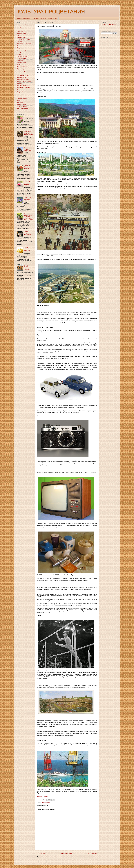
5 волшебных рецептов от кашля (28, 199)
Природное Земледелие (23, 88)
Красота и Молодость (23, 50)
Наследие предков (22, 71)
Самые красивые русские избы (28, 149)
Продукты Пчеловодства (23, 92)
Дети (18, 35)
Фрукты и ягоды (21, 102)
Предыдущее (92, 853)
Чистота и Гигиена (22, 107)
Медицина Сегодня (22, 56)
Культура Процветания (24, 19)
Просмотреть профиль (107, 27)
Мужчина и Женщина (23, 67)
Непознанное (20, 73)
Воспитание (20, 31)
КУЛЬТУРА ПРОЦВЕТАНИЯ (51, 12)
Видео (18, 29)
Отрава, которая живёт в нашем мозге (28, 233)
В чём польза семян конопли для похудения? (28, 133)
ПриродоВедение (22, 90)
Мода (18, 65)
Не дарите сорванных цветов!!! (27, 183)
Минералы (20, 60)
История (19, 48)
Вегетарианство (21, 27)
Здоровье (19, 42)
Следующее (41, 853)
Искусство (20, 46)
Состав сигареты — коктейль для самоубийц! (28, 267)
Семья (19, 100)
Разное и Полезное (22, 98)
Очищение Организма (23, 79)
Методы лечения (21, 58)
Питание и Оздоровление (24, 81)
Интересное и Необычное (24, 44)
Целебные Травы (21, 104)
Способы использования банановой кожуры (28, 250)
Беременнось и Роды (23, 25)
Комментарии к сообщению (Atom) (56, 857)
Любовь (19, 54)
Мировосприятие (21, 63)
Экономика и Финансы (23, 109)
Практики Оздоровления (23, 86)
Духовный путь (21, 37)
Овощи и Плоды (21, 77)
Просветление (46, 802)
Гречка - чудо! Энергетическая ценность (28, 167)
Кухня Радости (53, 19)
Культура (19, 52)
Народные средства (22, 69)
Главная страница (67, 853)
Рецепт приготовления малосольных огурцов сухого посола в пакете (28, 217)
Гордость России (21, 33)
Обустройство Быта (22, 75)
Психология (20, 96)
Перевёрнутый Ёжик (39, 19)
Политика (19, 83)
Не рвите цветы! (28, 117)
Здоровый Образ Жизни (23, 40)
